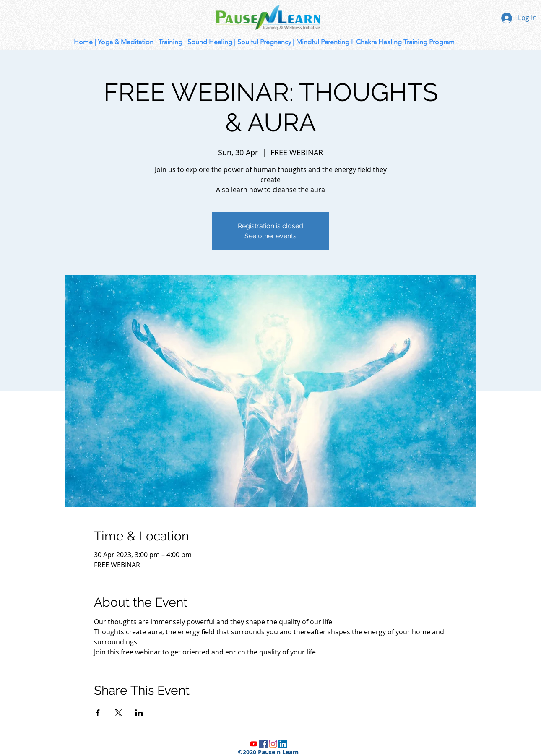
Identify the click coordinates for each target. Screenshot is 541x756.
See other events (270, 236)
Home (83, 42)
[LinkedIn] (283, 744)
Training (170, 42)
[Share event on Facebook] (98, 713)
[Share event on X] (118, 713)
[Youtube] (254, 744)
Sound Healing (210, 42)
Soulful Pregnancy (264, 42)
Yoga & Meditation (126, 42)
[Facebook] (263, 744)
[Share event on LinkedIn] (139, 713)
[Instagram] (273, 744)
